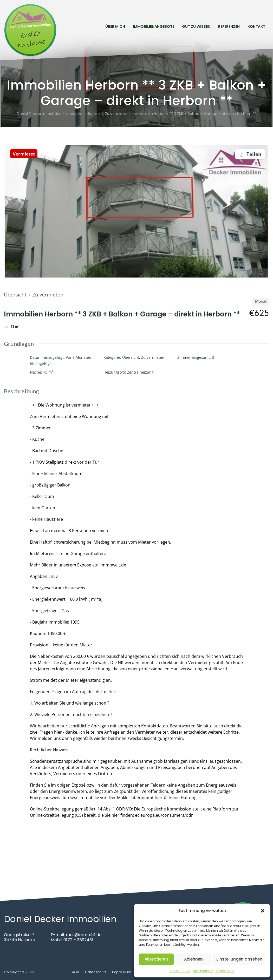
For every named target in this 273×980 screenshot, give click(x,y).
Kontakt (256, 26)
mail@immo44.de (84, 935)
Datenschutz (180, 971)
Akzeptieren (156, 959)
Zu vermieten (48, 295)
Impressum (225, 971)
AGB (76, 972)
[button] (263, 911)
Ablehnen (193, 959)
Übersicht (15, 295)
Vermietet (25, 154)
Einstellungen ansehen (239, 959)
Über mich (115, 26)
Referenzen (229, 26)
